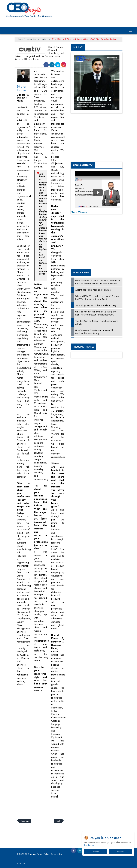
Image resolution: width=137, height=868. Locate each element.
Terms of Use (57, 854)
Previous (25, 821)
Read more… (90, 845)
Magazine (32, 39)
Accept (96, 852)
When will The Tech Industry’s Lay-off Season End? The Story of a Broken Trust (97, 298)
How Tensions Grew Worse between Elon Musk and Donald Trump (95, 332)
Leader (44, 39)
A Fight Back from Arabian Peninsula (93, 290)
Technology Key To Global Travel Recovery (96, 305)
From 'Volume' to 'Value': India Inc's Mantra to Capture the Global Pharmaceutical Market (98, 282)
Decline (121, 852)
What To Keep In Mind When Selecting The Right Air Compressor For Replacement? (96, 313)
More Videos (79, 212)
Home (20, 39)
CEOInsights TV (83, 165)
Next (58, 821)
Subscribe (21, 863)
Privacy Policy (43, 854)
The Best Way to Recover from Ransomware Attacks (97, 322)
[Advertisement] (69, 807)
